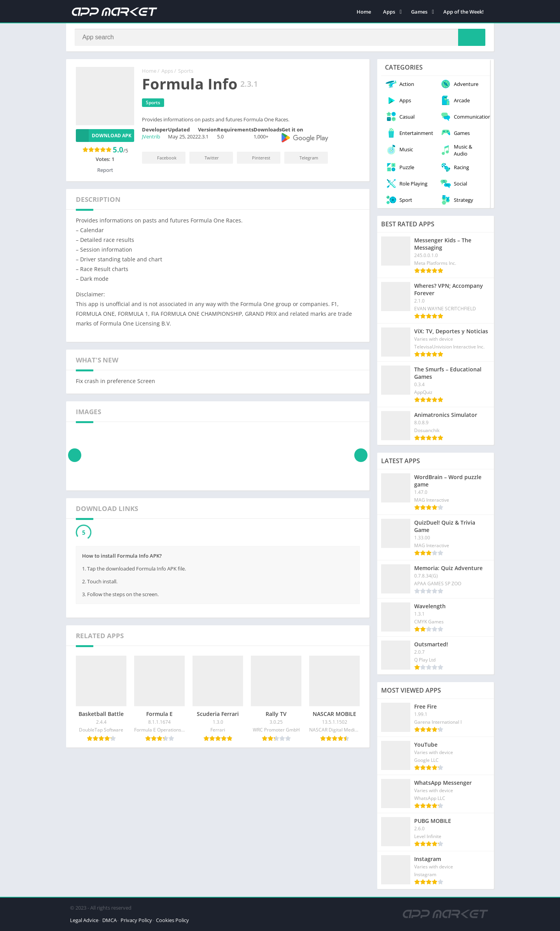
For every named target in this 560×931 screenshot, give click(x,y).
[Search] (280, 38)
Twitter (206, 158)
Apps (389, 12)
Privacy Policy (136, 921)
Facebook (162, 158)
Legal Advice (84, 921)
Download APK (104, 136)
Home (364, 12)
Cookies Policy (172, 921)
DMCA (109, 921)
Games (419, 12)
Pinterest (256, 158)
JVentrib (151, 138)
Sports (186, 72)
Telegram (304, 158)
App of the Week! (464, 12)
